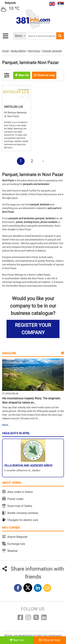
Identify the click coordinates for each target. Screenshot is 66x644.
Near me (16, 640)
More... (6, 425)
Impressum (55, 636)
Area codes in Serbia (20, 492)
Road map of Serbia (20, 506)
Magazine (9, 353)
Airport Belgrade (17, 537)
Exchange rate (16, 544)
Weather (12, 551)
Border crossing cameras (23, 513)
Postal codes (15, 499)
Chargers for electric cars (23, 520)
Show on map (49, 640)
